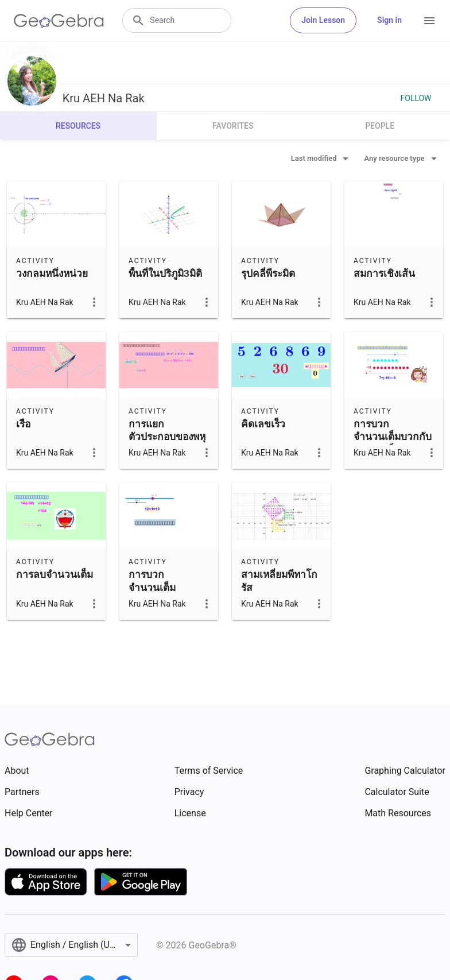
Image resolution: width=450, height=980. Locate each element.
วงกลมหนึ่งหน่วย (52, 273)
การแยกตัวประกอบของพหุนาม (167, 437)
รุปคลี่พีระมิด (268, 273)
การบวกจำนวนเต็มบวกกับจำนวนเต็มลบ (393, 437)
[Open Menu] (429, 21)
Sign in (389, 20)
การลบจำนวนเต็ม (55, 574)
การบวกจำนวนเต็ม (152, 581)
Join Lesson (323, 20)
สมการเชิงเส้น (384, 273)
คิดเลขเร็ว (263, 424)
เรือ (23, 424)
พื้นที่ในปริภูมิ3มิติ (165, 273)
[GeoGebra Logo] (59, 21)
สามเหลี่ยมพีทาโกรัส (279, 581)
